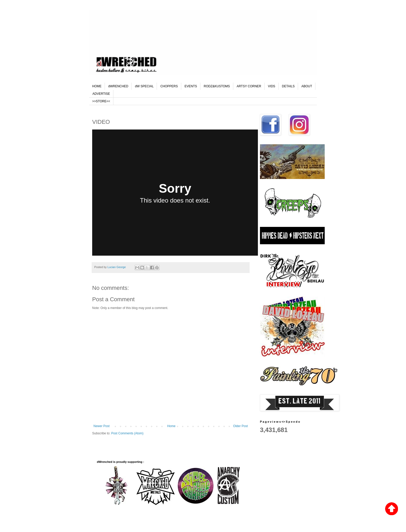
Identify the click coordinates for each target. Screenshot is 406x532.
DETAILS (288, 86)
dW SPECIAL (144, 86)
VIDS (272, 86)
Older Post (240, 426)
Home (171, 426)
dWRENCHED (118, 86)
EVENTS (191, 86)
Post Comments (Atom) (127, 433)
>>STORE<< (101, 101)
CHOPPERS (169, 86)
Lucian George (117, 267)
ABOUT (307, 86)
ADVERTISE (101, 94)
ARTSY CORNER (249, 86)
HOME (97, 86)
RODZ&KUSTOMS (217, 86)
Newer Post (102, 426)
